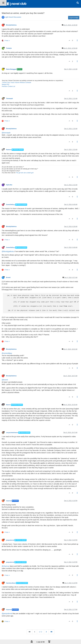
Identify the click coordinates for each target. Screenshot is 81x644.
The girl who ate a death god (25, 173)
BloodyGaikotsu (11, 25)
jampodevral (10, 540)
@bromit (5, 380)
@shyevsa (6, 566)
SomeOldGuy (10, 205)
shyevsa (9, 501)
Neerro (8, 405)
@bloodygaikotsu (8, 251)
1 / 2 (40, 632)
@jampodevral (7, 614)
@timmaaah (6, 133)
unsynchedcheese (12, 433)
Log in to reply (74, 18)
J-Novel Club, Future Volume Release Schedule (16, 83)
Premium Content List (8, 86)
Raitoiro (9, 150)
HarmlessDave (11, 583)
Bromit (8, 278)
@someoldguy (7, 353)
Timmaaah (9, 99)
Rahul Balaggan (11, 69)
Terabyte (9, 48)
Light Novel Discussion (13, 17)
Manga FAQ (6, 84)
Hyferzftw (9, 185)
